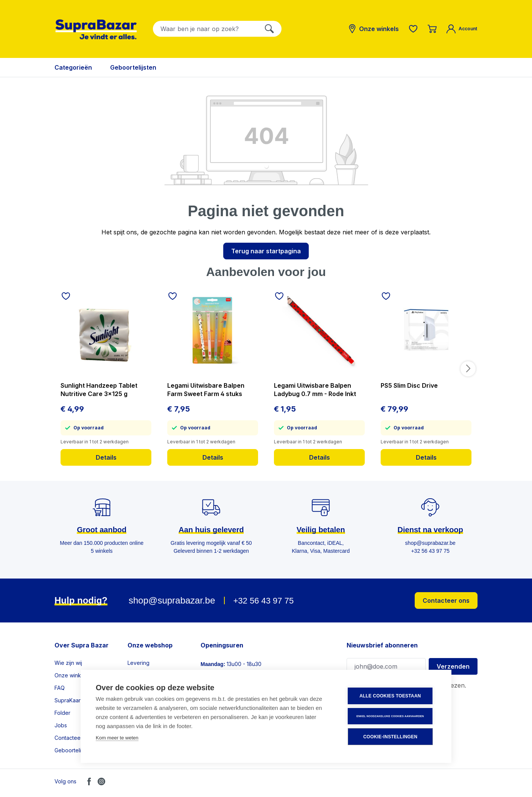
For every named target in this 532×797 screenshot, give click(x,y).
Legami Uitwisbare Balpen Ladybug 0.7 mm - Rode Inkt (315, 390)
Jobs (61, 725)
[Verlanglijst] (413, 29)
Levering (138, 663)
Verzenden (453, 666)
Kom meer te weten (117, 738)
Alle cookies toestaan (390, 696)
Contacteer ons (446, 600)
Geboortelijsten (74, 750)
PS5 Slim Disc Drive (409, 385)
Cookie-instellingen (391, 737)
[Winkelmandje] (432, 29)
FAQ (60, 688)
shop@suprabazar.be (172, 600)
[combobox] (205, 29)
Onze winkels (71, 675)
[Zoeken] (269, 29)
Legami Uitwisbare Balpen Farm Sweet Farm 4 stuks (206, 390)
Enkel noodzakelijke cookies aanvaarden (390, 716)
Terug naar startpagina (266, 251)
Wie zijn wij (68, 663)
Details (106, 457)
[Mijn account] (462, 29)
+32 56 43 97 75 (263, 601)
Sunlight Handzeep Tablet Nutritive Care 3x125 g (99, 390)
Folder (62, 713)
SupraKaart (68, 700)
